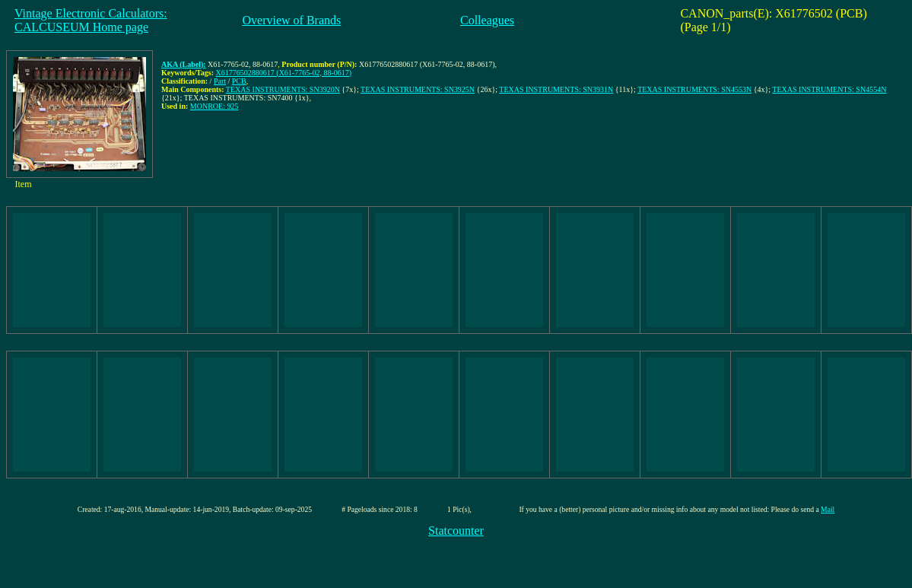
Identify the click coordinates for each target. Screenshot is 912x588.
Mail (828, 509)
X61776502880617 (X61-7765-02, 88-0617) (284, 73)
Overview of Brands (291, 20)
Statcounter (456, 531)
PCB (239, 81)
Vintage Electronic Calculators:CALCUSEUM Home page (91, 20)
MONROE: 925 (214, 106)
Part (220, 81)
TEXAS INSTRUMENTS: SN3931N (556, 89)
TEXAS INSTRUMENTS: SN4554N (829, 89)
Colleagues (487, 20)
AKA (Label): (184, 64)
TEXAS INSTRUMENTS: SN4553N (694, 89)
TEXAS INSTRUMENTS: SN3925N (418, 89)
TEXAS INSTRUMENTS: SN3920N (283, 89)
